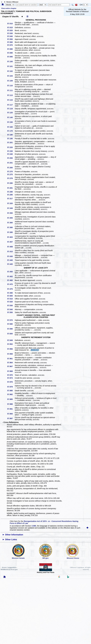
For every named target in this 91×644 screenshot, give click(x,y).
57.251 (11, 163)
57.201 (11, 143)
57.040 (11, 36)
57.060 (11, 42)
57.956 (11, 349)
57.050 (11, 39)
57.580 (11, 324)
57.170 (11, 131)
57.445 (11, 264)
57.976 (11, 382)
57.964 (11, 363)
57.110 (11, 86)
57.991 (11, 409)
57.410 (11, 252)
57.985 (11, 399)
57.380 (11, 227)
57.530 (11, 306)
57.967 (11, 366)
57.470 (11, 284)
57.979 (11, 387)
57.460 (11, 280)
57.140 (11, 117)
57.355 (11, 218)
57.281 (11, 188)
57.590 (11, 329)
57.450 (11, 272)
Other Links (11, 540)
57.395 (11, 232)
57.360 (11, 223)
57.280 (11, 183)
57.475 (11, 289)
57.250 (11, 158)
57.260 (11, 168)
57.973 (11, 378)
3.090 (34, 526)
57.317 (11, 199)
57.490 (11, 293)
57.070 (11, 45)
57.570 (11, 320)
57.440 (11, 260)
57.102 (11, 71)
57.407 (11, 242)
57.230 (11, 151)
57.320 (11, 203)
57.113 (11, 95)
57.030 (11, 33)
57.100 (11, 62)
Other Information (14, 535)
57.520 (11, 302)
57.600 (11, 334)
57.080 (11, 49)
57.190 (11, 139)
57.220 (11, 147)
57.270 (11, 172)
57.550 (11, 312)
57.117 (11, 105)
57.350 (11, 213)
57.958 (11, 354)
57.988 (11, 404)
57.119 (11, 109)
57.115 (11, 100)
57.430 (11, 256)
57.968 (11, 371)
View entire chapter (9, 8)
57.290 (11, 192)
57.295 (11, 195)
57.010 (11, 24)
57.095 (11, 57)
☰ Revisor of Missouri (11, 2)
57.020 (11, 30)
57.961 (11, 359)
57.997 (11, 418)
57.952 (11, 344)
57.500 (11, 296)
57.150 (11, 122)
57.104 (11, 76)
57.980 (11, 391)
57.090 (11, 53)
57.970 (11, 375)
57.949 (11, 340)
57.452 (11, 276)
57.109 (11, 81)
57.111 (11, 90)
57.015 (11, 28)
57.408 (11, 247)
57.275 (11, 174)
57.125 (11, 113)
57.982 (11, 394)
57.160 (11, 127)
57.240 (11, 154)
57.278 (11, 178)
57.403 (11, 237)
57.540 (11, 309)
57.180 (11, 135)
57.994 (11, 414)
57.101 (11, 66)
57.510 (11, 299)
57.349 (11, 208)
